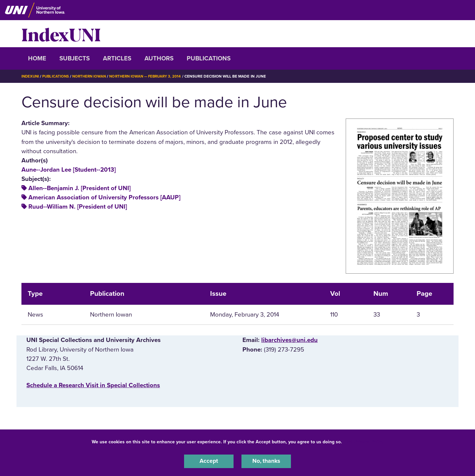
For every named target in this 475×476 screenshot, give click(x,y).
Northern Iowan (92, 76)
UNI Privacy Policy (364, 441)
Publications (209, 58)
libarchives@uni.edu (289, 340)
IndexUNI (61, 34)
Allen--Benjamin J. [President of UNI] (79, 188)
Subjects (75, 58)
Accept (209, 461)
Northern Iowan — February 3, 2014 (152, 76)
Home (37, 58)
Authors (159, 58)
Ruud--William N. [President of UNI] (78, 207)
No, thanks (266, 461)
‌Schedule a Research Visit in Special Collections (93, 385)
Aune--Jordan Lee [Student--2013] (69, 170)
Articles (117, 58)
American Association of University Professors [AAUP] (104, 197)
